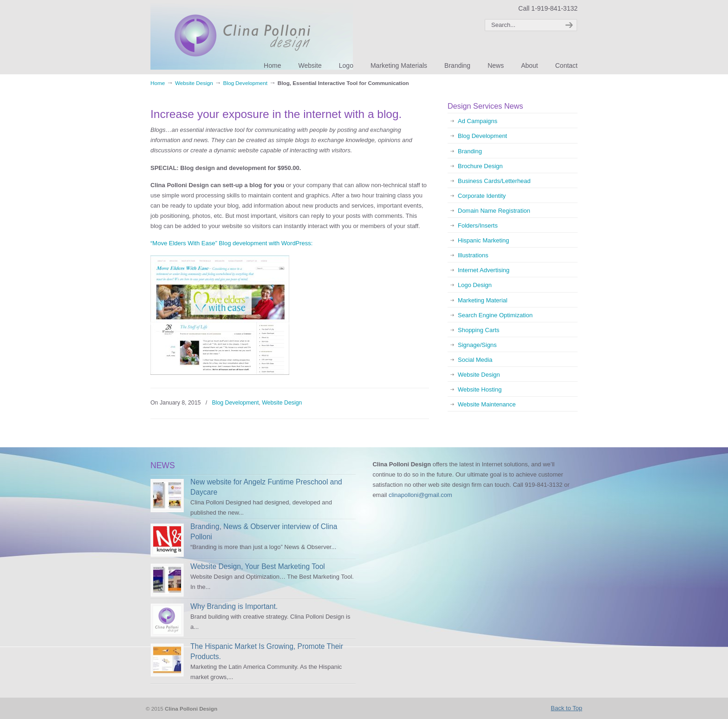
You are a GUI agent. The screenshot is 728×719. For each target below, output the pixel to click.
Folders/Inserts (478, 226)
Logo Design (475, 285)
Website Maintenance (487, 404)
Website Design (194, 83)
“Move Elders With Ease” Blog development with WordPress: (231, 243)
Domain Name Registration (494, 211)
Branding (470, 151)
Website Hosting (480, 389)
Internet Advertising (484, 270)
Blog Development (245, 83)
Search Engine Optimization (495, 315)
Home (158, 83)
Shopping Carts (479, 330)
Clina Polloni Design (252, 36)
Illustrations (473, 255)
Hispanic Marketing (484, 240)
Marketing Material (483, 300)
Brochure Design (480, 166)
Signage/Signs (477, 345)
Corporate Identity (482, 196)
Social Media (475, 360)
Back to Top (566, 708)
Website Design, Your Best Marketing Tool (258, 566)
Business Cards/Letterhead (494, 181)
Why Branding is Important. (234, 606)
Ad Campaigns (478, 121)
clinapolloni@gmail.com (420, 495)
